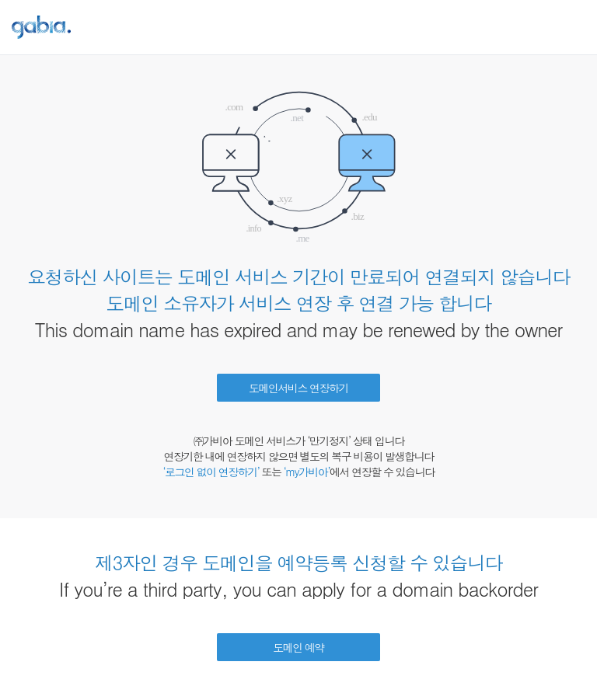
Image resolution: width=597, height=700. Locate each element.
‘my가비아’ (307, 472)
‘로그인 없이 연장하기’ (211, 472)
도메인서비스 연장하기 (298, 388)
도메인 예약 (298, 647)
